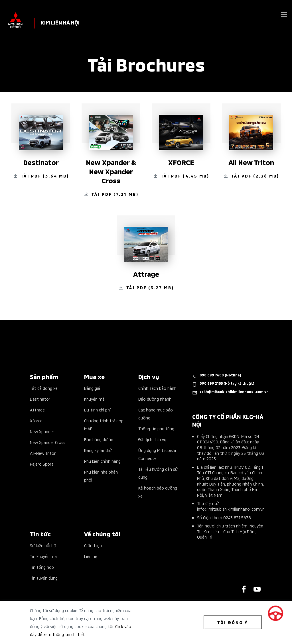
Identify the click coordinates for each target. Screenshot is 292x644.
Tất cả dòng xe (44, 388)
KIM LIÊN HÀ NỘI (60, 22)
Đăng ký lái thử (98, 450)
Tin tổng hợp (42, 567)
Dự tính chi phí (97, 410)
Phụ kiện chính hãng (102, 461)
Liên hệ (91, 556)
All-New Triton (43, 453)
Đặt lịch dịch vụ (152, 439)
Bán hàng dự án (99, 439)
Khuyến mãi (95, 399)
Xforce (36, 420)
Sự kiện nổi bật (44, 545)
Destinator (40, 399)
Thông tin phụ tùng (156, 428)
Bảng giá (92, 388)
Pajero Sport (42, 464)
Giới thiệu (93, 545)
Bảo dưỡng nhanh (155, 399)
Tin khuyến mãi (44, 556)
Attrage (37, 410)
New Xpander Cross (48, 442)
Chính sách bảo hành (157, 388)
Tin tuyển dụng (44, 578)
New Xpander (42, 431)
